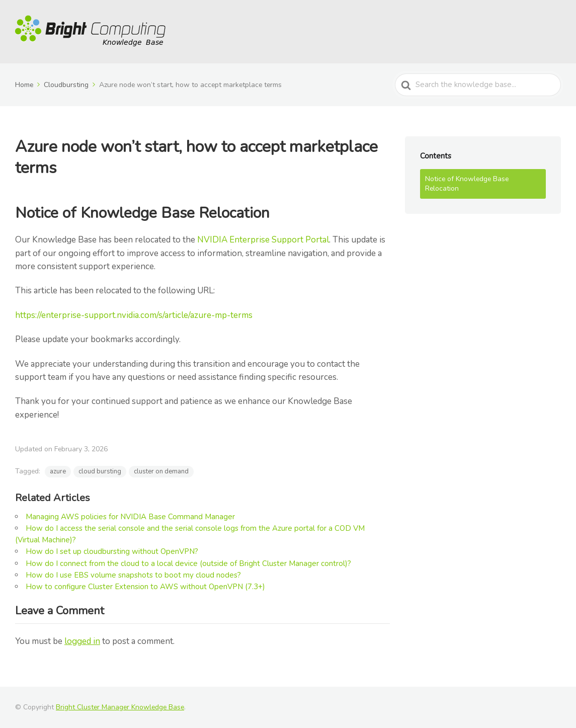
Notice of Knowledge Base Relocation (467, 184)
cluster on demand (161, 471)
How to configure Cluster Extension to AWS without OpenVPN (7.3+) (145, 587)
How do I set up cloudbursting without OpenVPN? (112, 551)
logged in (82, 641)
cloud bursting (100, 471)
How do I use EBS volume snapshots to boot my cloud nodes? (133, 575)
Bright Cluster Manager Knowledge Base (120, 707)
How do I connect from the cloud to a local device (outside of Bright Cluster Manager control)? (188, 563)
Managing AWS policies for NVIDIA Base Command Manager (130, 517)
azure (58, 471)
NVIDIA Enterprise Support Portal (263, 240)
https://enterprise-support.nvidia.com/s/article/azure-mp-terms (134, 315)
